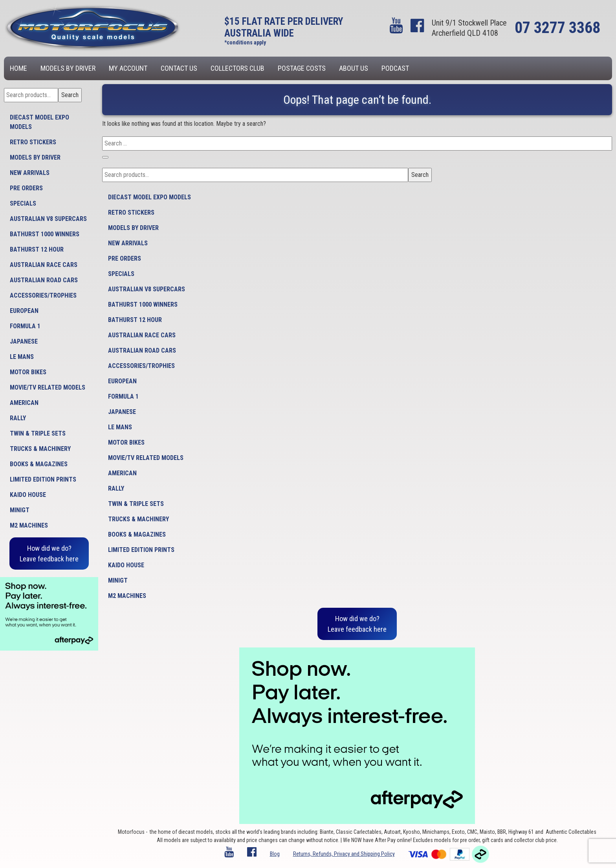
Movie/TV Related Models (48, 387)
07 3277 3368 (557, 28)
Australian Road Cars (44, 280)
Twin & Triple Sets (38, 433)
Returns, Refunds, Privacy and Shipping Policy (344, 854)
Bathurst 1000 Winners (45, 234)
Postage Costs (302, 68)
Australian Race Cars (44, 265)
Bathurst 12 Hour (37, 249)
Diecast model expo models (39, 122)
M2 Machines (29, 525)
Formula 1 (25, 326)
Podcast (395, 68)
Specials (23, 203)
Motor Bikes (28, 372)
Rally (18, 418)
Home (18, 68)
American (24, 403)
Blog (275, 854)
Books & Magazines (39, 464)
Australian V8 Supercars (48, 219)
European (24, 311)
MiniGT (20, 510)
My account (128, 68)
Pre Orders (26, 188)
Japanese (24, 341)
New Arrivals (30, 173)
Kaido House (28, 495)
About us (354, 68)
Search (70, 95)
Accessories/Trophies (43, 295)
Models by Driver (68, 68)
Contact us (179, 68)
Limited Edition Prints (43, 479)
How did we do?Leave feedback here (49, 554)
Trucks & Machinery (40, 449)
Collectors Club (237, 68)
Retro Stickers (33, 142)
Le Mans (22, 357)
